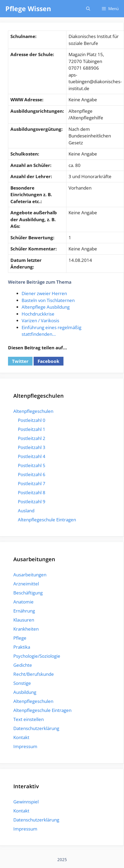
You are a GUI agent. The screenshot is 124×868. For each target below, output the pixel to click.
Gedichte (23, 665)
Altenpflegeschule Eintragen (47, 520)
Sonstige (22, 683)
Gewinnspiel (26, 802)
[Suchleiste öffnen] (88, 9)
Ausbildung (25, 692)
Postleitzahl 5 (32, 465)
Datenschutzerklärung (36, 728)
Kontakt (21, 737)
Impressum (25, 746)
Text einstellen (29, 719)
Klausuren (24, 620)
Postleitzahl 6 (32, 474)
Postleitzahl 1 (32, 429)
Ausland (26, 511)
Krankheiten (26, 629)
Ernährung (24, 611)
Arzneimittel (26, 584)
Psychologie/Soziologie (37, 656)
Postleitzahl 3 (32, 447)
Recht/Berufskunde (34, 674)
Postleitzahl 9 (32, 502)
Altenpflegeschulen (33, 411)
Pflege (20, 638)
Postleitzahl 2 (32, 438)
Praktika (22, 647)
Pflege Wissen (28, 9)
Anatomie (23, 602)
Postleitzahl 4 (32, 456)
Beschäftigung (28, 593)
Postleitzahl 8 (32, 492)
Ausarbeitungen (30, 575)
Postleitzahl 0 (32, 420)
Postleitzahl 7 (32, 483)
